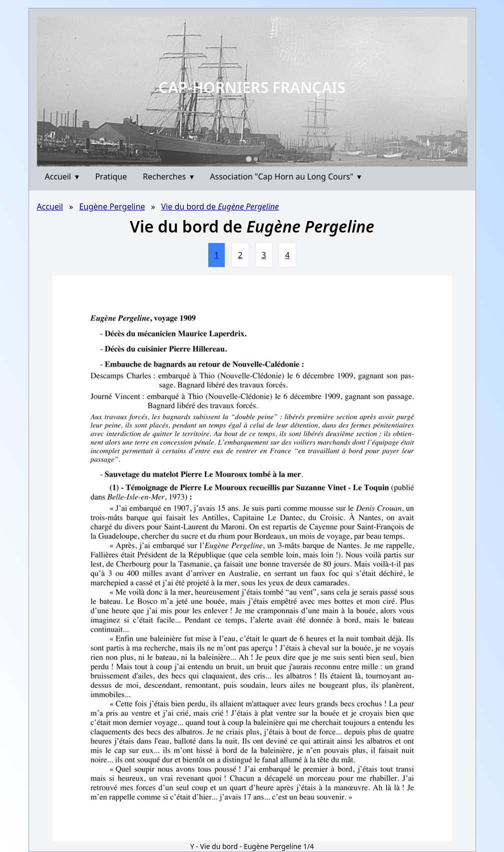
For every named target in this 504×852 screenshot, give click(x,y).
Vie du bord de (220, 206)
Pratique (111, 176)
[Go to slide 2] (256, 159)
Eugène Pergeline (112, 206)
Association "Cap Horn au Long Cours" (285, 176)
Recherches (168, 176)
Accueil (62, 176)
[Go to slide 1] (249, 159)
